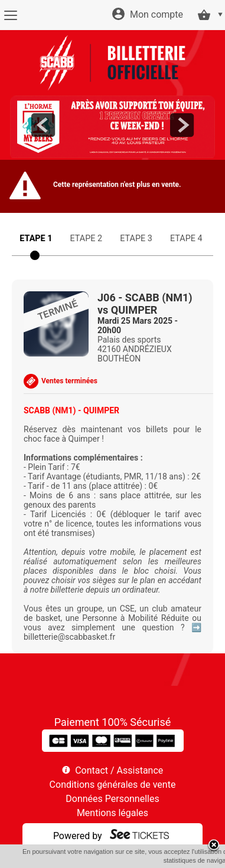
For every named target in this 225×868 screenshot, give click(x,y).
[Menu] (10, 15)
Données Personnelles (112, 799)
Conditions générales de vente (113, 785)
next (182, 125)
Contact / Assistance (119, 770)
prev (43, 125)
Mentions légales (112, 813)
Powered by (78, 836)
